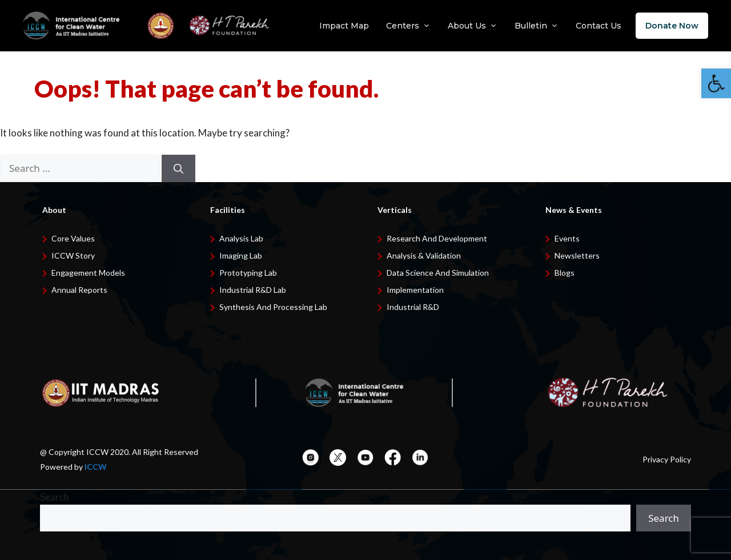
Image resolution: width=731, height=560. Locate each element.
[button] (716, 83)
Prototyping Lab (248, 273)
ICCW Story (73, 255)
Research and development (437, 238)
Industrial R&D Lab (253, 290)
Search (55, 497)
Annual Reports (79, 290)
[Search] (178, 168)
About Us (473, 26)
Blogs (565, 273)
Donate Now (672, 26)
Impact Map (344, 26)
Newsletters (577, 255)
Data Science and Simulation (438, 273)
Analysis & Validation (424, 255)
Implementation (415, 290)
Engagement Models (88, 273)
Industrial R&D (413, 307)
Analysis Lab (241, 238)
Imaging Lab (241, 255)
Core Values (73, 238)
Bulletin (537, 26)
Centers (408, 26)
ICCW (96, 467)
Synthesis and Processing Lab (273, 307)
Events (567, 238)
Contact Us (599, 26)
